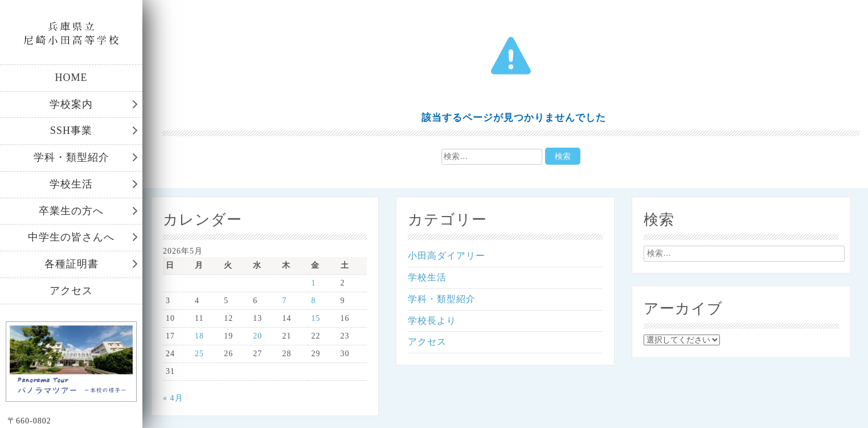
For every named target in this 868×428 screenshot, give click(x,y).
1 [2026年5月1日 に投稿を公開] (313, 283)
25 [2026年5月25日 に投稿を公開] (199, 354)
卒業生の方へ (71, 211)
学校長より (432, 321)
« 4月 (173, 398)
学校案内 (71, 104)
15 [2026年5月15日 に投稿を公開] (316, 318)
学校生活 (71, 184)
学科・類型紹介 (71, 157)
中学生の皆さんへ (71, 237)
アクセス (71, 291)
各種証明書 (71, 264)
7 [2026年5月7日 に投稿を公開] (284, 301)
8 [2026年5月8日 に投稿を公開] (313, 301)
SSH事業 (71, 131)
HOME (71, 78)
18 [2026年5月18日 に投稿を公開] (199, 336)
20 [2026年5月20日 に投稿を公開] (257, 336)
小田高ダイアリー (447, 256)
